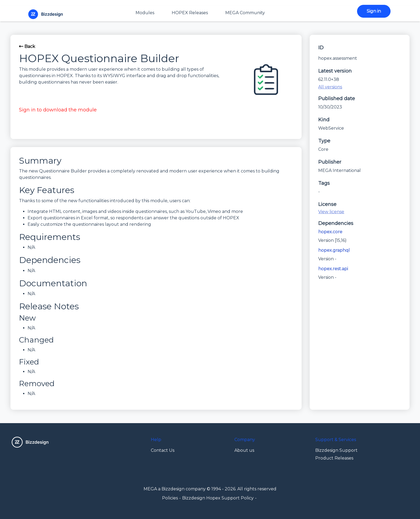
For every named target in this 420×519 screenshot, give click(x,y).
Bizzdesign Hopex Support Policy (218, 498)
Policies (170, 498)
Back (27, 46)
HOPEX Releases (190, 13)
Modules (145, 13)
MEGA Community (245, 13)
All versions (330, 87)
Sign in (374, 11)
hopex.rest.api (333, 269)
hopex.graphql (334, 250)
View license (331, 212)
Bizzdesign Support (336, 450)
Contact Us (163, 450)
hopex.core (330, 232)
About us (244, 450)
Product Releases (334, 458)
